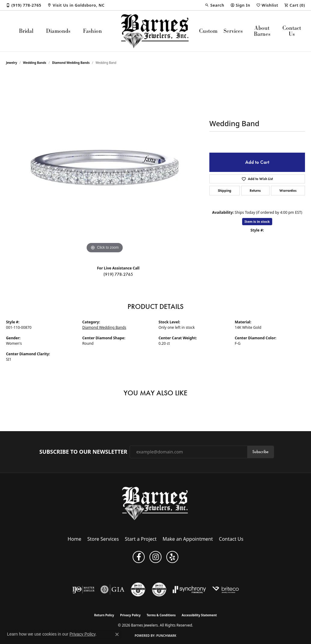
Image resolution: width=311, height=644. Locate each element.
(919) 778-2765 (118, 274)
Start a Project (141, 539)
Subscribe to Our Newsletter (83, 452)
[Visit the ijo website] (83, 590)
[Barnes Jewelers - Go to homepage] (156, 503)
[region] (105, 164)
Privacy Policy (130, 615)
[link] (24, 5)
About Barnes (262, 31)
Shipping (225, 190)
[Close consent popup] (117, 634)
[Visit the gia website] (112, 590)
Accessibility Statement (199, 615)
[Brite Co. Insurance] (225, 590)
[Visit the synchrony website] (189, 590)
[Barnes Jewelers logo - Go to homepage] (155, 31)
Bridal (26, 31)
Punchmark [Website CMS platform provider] (166, 636)
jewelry (12, 63)
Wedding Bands (35, 63)
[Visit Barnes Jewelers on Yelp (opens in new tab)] (172, 557)
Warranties (288, 190)
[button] (214, 5)
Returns (255, 190)
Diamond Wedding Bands (71, 63)
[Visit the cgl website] (138, 590)
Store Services (103, 539)
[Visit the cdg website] (159, 590)
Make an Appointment (188, 539)
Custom (208, 31)
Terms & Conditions (161, 615)
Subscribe (260, 452)
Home (75, 539)
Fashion (92, 31)
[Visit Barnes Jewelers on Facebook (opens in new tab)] (139, 557)
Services (233, 31)
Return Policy (104, 615)
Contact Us (292, 31)
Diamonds (58, 31)
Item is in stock (257, 221)
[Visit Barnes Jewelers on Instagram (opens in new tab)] (155, 557)
